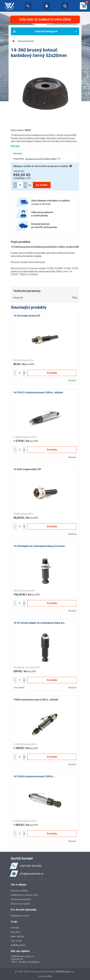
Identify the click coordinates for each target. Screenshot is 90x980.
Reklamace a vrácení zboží (24, 895)
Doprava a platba (19, 891)
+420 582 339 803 (30, 866)
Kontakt (15, 928)
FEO (49, 976)
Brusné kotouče (26, 41)
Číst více (15, 146)
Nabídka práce (18, 945)
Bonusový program (21, 904)
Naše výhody (17, 936)
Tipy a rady (16, 941)
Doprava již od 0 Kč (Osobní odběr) (41, 159)
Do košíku (42, 185)
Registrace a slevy (20, 916)
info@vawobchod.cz (31, 874)
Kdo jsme (16, 932)
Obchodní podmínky (21, 899)
